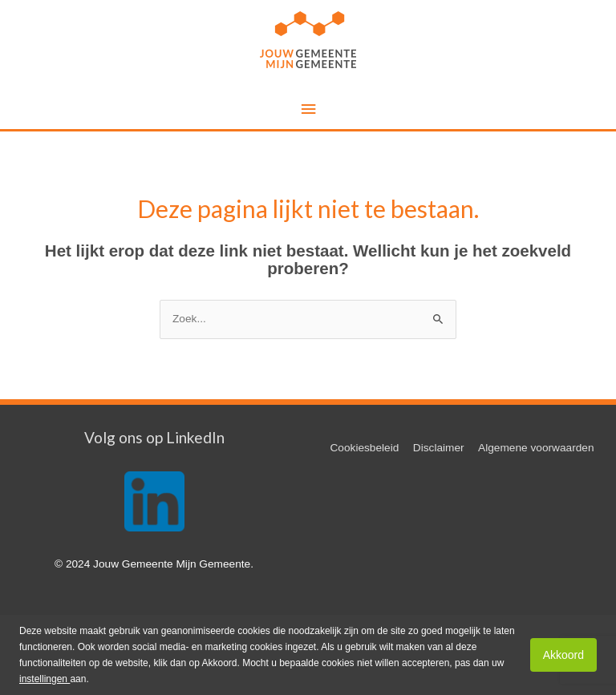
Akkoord (563, 655)
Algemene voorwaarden (536, 448)
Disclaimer (439, 448)
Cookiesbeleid (364, 448)
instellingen (45, 679)
